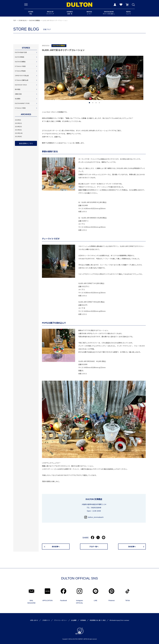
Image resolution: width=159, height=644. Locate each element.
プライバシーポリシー (61, 620)
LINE (95, 600)
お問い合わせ (34, 620)
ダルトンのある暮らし (109, 13)
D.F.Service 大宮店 (20, 108)
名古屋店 (18, 99)
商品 (31, 13)
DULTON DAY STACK (21, 85)
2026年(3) (18, 120)
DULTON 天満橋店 (35, 20)
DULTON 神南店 (19, 57)
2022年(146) (19, 133)
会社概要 (74, 620)
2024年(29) (18, 126)
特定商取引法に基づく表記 (98, 620)
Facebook (63, 600)
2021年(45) (18, 136)
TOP (15, 20)
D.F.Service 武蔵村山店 (22, 80)
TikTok (128, 600)
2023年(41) (18, 130)
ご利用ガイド (46, 620)
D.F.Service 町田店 (20, 71)
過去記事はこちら (26, 143)
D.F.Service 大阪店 (20, 66)
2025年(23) (18, 123)
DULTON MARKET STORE (22, 103)
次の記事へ (132, 547)
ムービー (89, 13)
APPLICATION (47, 600)
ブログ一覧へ (94, 547)
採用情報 (83, 620)
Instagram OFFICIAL (79, 602)
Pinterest (111, 600)
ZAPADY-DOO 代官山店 (22, 75)
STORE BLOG (23, 20)
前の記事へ (56, 547)
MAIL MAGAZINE (31, 602)
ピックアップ (50, 13)
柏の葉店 (18, 89)
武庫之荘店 (18, 94)
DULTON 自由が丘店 (21, 52)
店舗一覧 (70, 13)
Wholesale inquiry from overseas (119, 620)
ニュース (128, 13)
